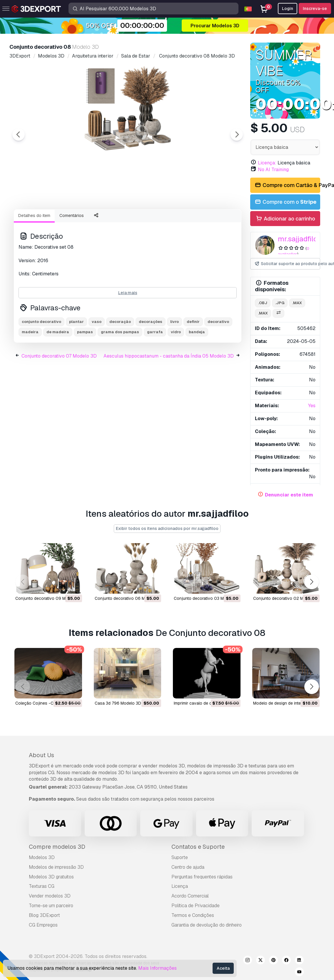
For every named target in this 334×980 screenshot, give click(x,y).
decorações (151, 354)
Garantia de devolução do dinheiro (207, 925)
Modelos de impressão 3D (56, 867)
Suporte (180, 857)
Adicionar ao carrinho (285, 219)
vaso (97, 354)
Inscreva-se (315, 9)
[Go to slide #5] (194, 220)
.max (297, 303)
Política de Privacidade (196, 906)
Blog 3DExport (44, 915)
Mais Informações (157, 968)
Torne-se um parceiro (51, 906)
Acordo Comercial (190, 896)
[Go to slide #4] (156, 220)
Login (288, 9)
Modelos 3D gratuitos (51, 877)
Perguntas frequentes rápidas (202, 877)
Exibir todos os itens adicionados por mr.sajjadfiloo (167, 528)
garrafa (155, 364)
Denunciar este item (289, 495)
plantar (76, 354)
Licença (180, 886)
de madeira (58, 364)
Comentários (72, 248)
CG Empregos (43, 925)
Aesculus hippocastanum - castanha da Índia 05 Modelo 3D (169, 388)
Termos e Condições (193, 915)
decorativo (218, 354)
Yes (312, 406)
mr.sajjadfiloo (300, 239)
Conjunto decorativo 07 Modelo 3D (59, 388)
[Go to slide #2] (81, 220)
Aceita (223, 968)
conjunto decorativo (41, 354)
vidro (176, 364)
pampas (85, 364)
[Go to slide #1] (44, 220)
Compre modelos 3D (57, 847)
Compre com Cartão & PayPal (287, 185)
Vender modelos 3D (50, 896)
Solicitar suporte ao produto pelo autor (287, 264)
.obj (263, 303)
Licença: (267, 163)
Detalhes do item (34, 248)
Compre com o (285, 202)
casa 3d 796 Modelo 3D (118, 703)
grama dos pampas (120, 364)
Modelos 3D (42, 857)
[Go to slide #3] (119, 220)
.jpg (280, 303)
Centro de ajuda (188, 867)
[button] (312, 582)
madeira (30, 364)
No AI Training (273, 170)
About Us (41, 755)
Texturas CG (42, 886)
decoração (120, 354)
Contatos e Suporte (198, 847)
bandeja (197, 364)
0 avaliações (294, 251)
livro (174, 354)
